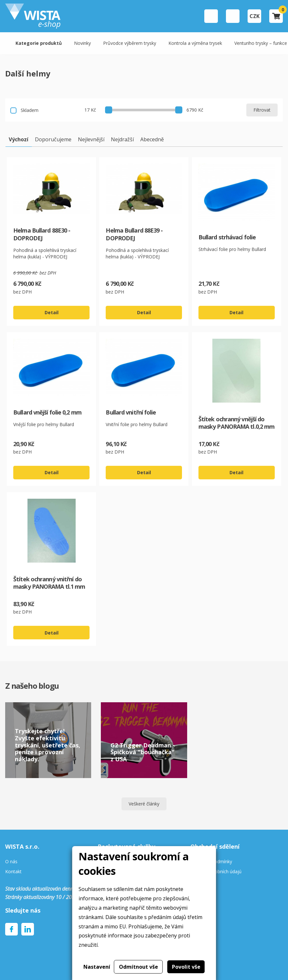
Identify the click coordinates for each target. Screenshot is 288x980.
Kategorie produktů (39, 43)
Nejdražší (122, 139)
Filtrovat (262, 110)
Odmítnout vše (139, 967)
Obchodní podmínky (211, 862)
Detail (52, 312)
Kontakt (13, 872)
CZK (255, 16)
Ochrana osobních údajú (216, 872)
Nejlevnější (91, 139)
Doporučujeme (53, 139)
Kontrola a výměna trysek (195, 43)
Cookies (199, 882)
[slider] (109, 110)
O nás (11, 862)
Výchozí (19, 139)
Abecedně (152, 139)
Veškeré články (144, 804)
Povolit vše (186, 967)
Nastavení (97, 967)
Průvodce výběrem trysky (130, 43)
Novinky (82, 43)
